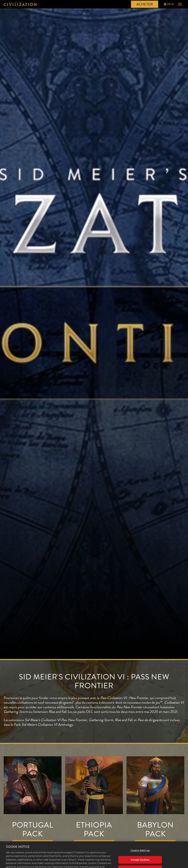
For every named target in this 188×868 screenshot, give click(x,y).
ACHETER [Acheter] (145, 4)
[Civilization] (20, 4)
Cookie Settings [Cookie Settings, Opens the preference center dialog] (140, 857)
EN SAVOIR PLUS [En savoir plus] (33, 844)
